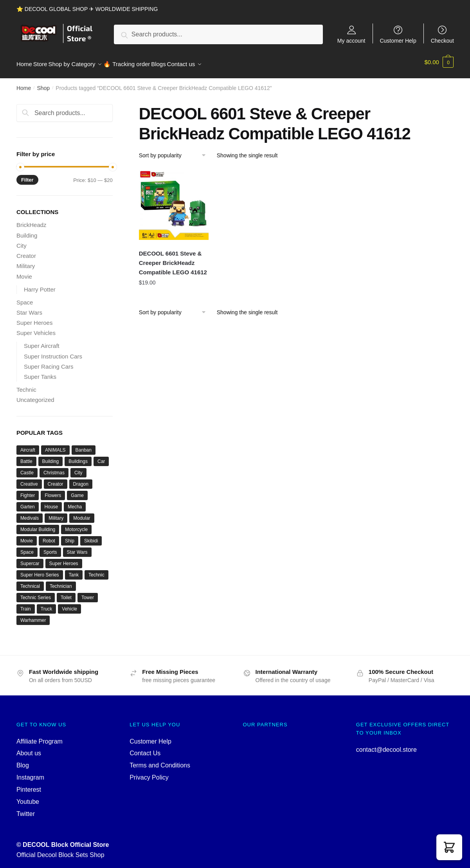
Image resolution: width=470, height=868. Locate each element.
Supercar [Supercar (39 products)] (30, 559)
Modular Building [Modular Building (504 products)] (38, 525)
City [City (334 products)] (78, 468)
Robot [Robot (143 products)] (49, 537)
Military (26, 262)
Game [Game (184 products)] (77, 491)
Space (25, 298)
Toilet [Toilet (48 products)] (66, 593)
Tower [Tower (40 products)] (88, 593)
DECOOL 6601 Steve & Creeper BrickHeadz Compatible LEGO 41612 (173, 258)
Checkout (442, 41)
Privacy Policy (149, 773)
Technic (26, 385)
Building (27, 231)
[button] (449, 847)
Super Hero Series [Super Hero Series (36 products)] (40, 571)
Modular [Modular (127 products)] (82, 514)
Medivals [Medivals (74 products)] (30, 514)
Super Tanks (40, 372)
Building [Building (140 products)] (51, 457)
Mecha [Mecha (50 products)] (75, 502)
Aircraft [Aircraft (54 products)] (28, 446)
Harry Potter (40, 285)
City (22, 241)
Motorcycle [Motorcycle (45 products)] (76, 525)
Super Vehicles (36, 329)
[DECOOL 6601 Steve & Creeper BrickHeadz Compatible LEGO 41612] (174, 201)
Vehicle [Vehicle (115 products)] (69, 605)
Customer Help (398, 41)
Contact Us (145, 749)
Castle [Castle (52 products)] (27, 468)
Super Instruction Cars (53, 352)
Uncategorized (35, 395)
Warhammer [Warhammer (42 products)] (33, 616)
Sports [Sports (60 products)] (50, 548)
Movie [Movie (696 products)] (27, 537)
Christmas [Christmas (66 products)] (54, 468)
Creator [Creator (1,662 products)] (56, 480)
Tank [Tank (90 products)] (74, 571)
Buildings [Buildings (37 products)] (78, 457)
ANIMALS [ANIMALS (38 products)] (55, 446)
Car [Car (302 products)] (101, 457)
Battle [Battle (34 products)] (26, 457)
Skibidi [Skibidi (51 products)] (91, 537)
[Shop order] (175, 151)
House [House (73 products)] (51, 502)
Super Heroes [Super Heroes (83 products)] (64, 559)
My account (351, 41)
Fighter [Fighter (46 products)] (28, 491)
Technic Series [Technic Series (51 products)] (36, 593)
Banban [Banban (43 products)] (84, 446)
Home (24, 84)
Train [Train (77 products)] (26, 605)
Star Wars (29, 308)
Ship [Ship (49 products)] (70, 537)
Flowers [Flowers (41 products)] (53, 491)
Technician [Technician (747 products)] (61, 582)
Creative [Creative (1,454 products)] (29, 480)
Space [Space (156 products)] (27, 548)
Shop (43, 84)
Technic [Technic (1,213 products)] (96, 571)
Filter (27, 176)
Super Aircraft (42, 341)
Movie (24, 272)
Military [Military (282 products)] (56, 514)
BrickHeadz (32, 221)
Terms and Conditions (160, 761)
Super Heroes (35, 318)
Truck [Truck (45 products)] (47, 605)
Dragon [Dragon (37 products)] (81, 480)
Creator (26, 251)
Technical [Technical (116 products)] (30, 582)
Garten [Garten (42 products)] (28, 502)
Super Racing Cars (49, 362)
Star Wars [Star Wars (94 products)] (77, 548)
